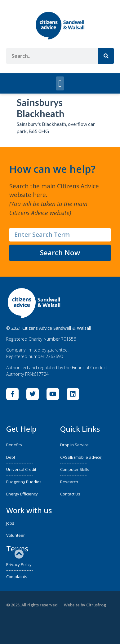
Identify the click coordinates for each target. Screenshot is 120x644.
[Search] (106, 56)
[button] (60, 83)
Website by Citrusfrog (85, 605)
